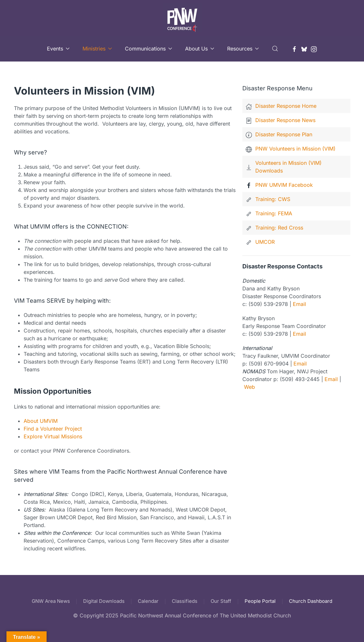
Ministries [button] (97, 49)
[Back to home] (182, 18)
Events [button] (58, 49)
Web (249, 387)
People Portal (260, 601)
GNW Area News (51, 601)
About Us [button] (200, 49)
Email (299, 304)
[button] (275, 49)
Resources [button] (243, 49)
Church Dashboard (311, 601)
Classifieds (185, 601)
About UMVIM (41, 421)
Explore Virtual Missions (53, 436)
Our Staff (221, 601)
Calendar (148, 601)
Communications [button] (149, 49)
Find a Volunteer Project (53, 429)
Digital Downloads (104, 601)
